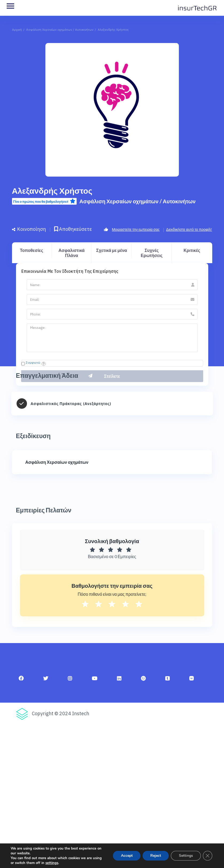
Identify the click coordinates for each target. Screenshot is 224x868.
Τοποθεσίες (31, 250)
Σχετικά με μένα (111, 250)
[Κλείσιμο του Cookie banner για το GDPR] (207, 856)
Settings (185, 856)
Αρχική (17, 30)
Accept (125, 856)
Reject (155, 856)
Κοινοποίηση (29, 229)
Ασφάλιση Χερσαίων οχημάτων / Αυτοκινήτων (60, 30)
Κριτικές (192, 250)
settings (52, 863)
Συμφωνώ (33, 362)
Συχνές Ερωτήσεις (152, 253)
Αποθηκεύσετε (73, 229)
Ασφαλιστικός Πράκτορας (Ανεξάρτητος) (71, 404)
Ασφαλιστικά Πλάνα (72, 253)
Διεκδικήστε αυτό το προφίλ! (189, 229)
